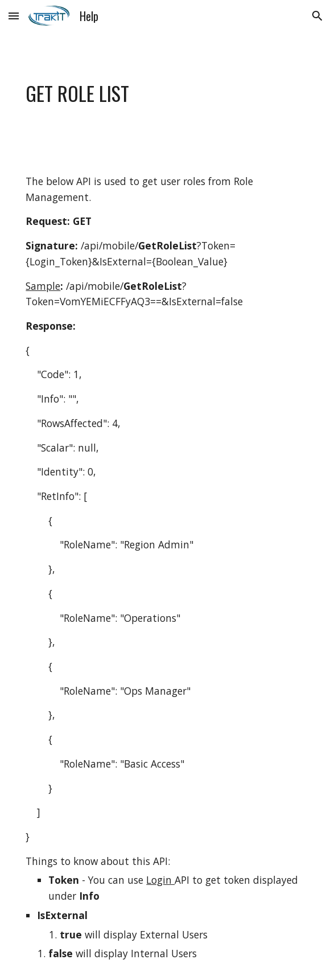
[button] (14, 16)
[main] (165, 94)
